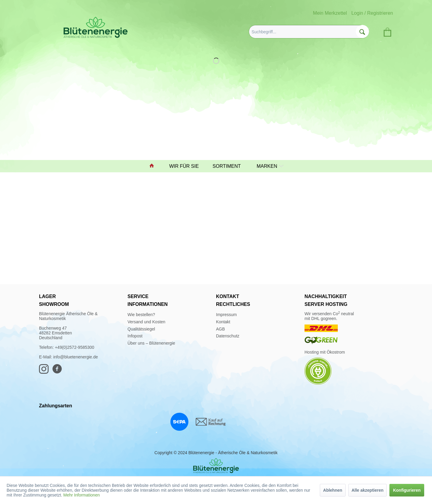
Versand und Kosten (146, 322)
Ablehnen (333, 490)
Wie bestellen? (141, 315)
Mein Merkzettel (330, 13)
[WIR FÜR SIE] (187, 166)
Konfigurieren (407, 490)
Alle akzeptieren (368, 490)
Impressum (226, 315)
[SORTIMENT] (229, 166)
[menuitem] (309, 32)
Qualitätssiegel (141, 329)
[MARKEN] (269, 166)
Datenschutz (228, 336)
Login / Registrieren (372, 13)
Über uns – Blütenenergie (151, 343)
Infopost (135, 336)
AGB (220, 329)
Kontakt (223, 322)
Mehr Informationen (81, 495)
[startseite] (154, 166)
